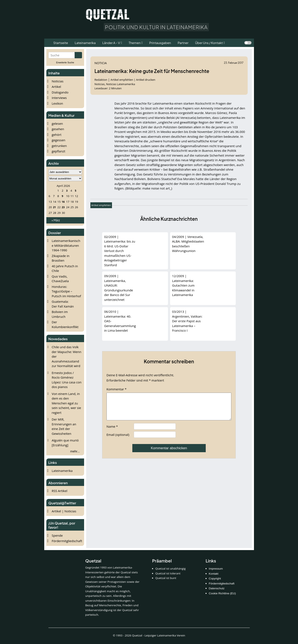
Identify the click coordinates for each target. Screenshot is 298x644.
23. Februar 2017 (234, 63)
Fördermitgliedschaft (67, 541)
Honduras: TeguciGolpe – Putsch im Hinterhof (66, 291)
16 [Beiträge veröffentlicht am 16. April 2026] (63, 202)
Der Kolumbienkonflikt (65, 324)
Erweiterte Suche (65, 62)
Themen (135, 43)
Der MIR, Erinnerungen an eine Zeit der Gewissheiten (64, 426)
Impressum (216, 569)
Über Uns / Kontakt (209, 43)
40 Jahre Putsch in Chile (65, 268)
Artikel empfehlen (122, 80)
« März (56, 220)
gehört (57, 135)
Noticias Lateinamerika (121, 84)
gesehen (58, 129)
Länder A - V (111, 43)
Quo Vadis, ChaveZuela (60, 279)
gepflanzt (59, 151)
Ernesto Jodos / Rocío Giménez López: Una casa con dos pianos (67, 380)
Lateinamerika (62, 471)
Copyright (215, 578)
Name (112, 431)
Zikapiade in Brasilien (61, 258)
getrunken (59, 146)
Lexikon (57, 103)
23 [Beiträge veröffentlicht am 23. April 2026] (63, 207)
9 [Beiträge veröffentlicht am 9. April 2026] (62, 196)
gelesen (57, 123)
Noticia (101, 63)
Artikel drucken (146, 80)
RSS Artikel (60, 491)
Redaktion (101, 80)
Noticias (58, 81)
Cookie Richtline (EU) (222, 593)
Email (118, 440)
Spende (57, 535)
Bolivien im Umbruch (60, 314)
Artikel (57, 87)
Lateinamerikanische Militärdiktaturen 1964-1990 (66, 245)
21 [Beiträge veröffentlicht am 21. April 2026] (54, 207)
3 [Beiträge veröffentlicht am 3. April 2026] (67, 191)
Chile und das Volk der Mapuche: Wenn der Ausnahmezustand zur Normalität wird (67, 356)
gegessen (59, 140)
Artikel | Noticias (64, 511)
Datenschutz (217, 588)
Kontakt (214, 574)
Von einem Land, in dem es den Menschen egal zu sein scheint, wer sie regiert (66, 403)
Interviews (59, 98)
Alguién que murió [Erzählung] (65, 443)
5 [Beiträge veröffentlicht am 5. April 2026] (75, 191)
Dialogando (60, 92)
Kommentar (117, 389)
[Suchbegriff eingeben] (62, 55)
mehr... (75, 451)
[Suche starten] (78, 55)
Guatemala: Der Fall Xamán (63, 304)
